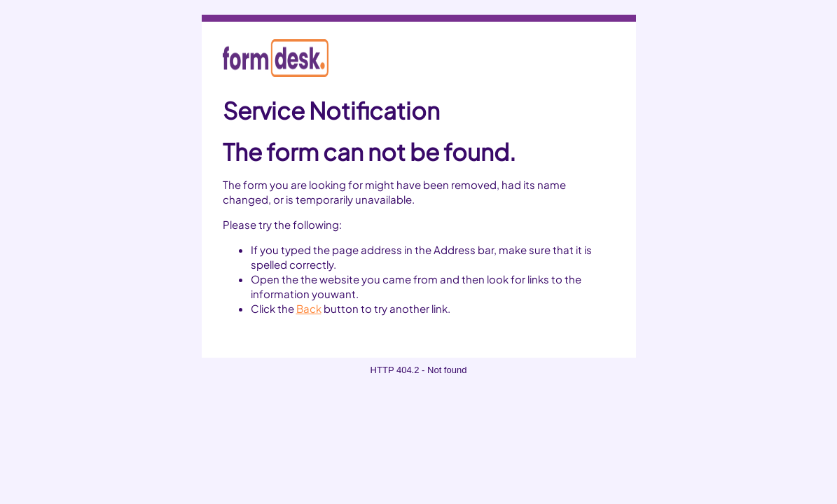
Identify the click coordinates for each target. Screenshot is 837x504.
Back (309, 308)
